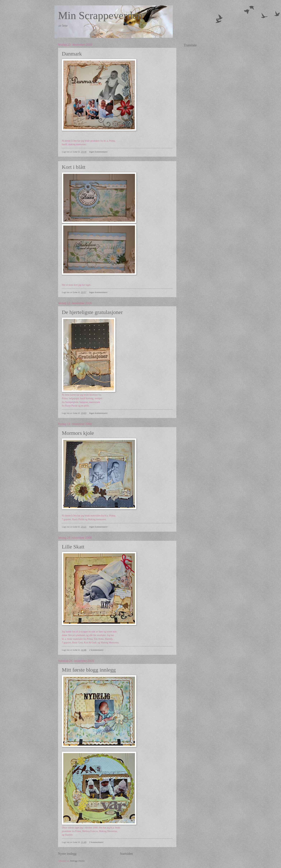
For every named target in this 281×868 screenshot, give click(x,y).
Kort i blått (74, 167)
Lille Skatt (73, 547)
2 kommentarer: (97, 650)
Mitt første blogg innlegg (89, 670)
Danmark (72, 54)
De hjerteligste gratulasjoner (92, 312)
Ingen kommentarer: (99, 152)
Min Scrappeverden (100, 15)
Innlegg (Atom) (77, 861)
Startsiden (126, 854)
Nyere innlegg (67, 854)
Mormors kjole (78, 433)
